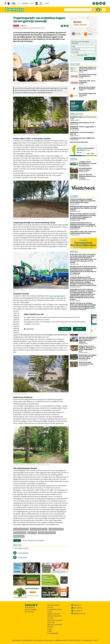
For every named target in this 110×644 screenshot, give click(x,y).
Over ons (50, 607)
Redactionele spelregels (55, 620)
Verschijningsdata (53, 633)
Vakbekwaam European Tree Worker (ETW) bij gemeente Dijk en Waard (88, 69)
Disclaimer (51, 627)
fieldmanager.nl (17, 640)
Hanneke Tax (17, 28)
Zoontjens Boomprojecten (34, 236)
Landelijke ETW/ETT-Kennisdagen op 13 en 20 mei (88, 163)
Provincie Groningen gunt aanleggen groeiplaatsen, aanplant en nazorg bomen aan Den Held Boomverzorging (83, 201)
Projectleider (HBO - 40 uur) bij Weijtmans (87, 82)
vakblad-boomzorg (79, 613)
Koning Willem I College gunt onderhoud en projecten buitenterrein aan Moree (83, 232)
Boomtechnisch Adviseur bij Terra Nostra (87, 94)
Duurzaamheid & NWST (55, 609)
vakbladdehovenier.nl (61, 640)
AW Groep (60, 298)
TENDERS (74, 196)
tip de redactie (23, 557)
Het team (50, 618)
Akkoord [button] (79, 329)
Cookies (50, 631)
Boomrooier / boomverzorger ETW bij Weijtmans (88, 75)
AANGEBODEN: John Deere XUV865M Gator (83, 138)
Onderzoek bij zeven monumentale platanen (86, 363)
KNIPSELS (74, 251)
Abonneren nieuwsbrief (54, 616)
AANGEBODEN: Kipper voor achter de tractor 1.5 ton (83, 118)
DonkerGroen (42, 399)
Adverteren (51, 622)
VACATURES (75, 64)
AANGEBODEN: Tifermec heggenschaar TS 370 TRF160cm (83, 128)
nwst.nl (96, 640)
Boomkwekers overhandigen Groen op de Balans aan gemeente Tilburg (88, 357)
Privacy (50, 629)
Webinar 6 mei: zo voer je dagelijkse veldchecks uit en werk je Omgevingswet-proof (88, 349)
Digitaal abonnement (54, 614)
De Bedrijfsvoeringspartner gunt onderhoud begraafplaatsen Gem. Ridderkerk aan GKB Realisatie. (83, 208)
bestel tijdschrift (23, 553)
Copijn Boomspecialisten (57, 296)
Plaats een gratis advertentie (79, 142)
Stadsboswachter (60, 509)
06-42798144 (78, 611)
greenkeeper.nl (28, 640)
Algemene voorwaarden (55, 625)
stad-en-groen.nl (39, 640)
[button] (29, 329)
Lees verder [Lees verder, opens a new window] (36, 324)
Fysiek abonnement (53, 605)
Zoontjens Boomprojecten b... (39, 529)
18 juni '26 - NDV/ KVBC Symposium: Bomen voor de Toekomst (87, 176)
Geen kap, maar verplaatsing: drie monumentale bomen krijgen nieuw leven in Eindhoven (88, 340)
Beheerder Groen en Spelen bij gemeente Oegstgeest (87, 88)
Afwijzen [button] (65, 329)
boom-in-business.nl (76, 640)
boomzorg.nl (49, 640)
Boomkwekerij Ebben (51, 147)
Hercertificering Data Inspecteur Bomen (85, 169)
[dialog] (55, 322)
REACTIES (17, 545)
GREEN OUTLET (76, 114)
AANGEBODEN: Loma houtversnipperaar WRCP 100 (82, 133)
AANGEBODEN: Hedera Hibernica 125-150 (82, 123)
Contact (50, 612)
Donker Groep (32, 533)
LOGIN (17, 540)
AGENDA (74, 159)
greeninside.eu (88, 640)
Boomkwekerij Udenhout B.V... (47, 533)
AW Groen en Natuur (20, 533)
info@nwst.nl (77, 605)
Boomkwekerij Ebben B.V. (21, 529)
